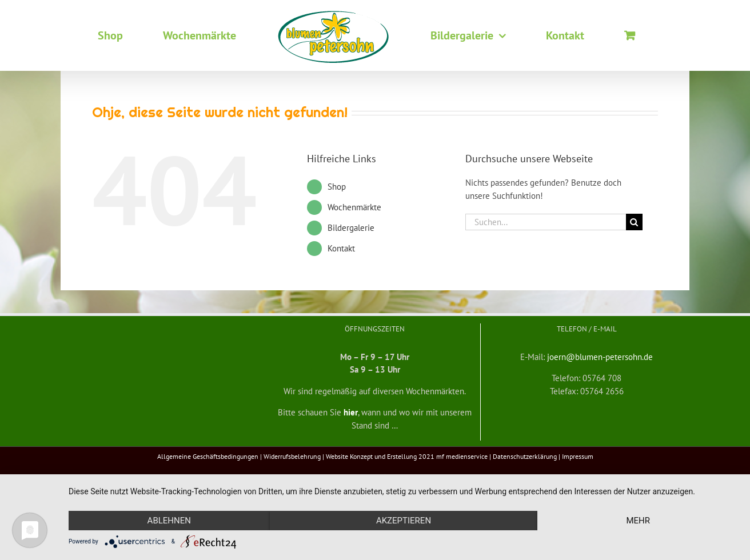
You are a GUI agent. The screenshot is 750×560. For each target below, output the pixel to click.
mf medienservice (462, 456)
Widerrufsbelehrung (292, 456)
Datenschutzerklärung (525, 456)
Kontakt (341, 248)
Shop (337, 187)
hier (351, 412)
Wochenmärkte (354, 207)
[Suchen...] (546, 222)
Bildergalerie (351, 228)
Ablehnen (169, 521)
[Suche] (634, 222)
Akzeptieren (404, 521)
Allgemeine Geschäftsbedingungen (208, 456)
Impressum (578, 456)
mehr (638, 521)
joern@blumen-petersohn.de (600, 357)
